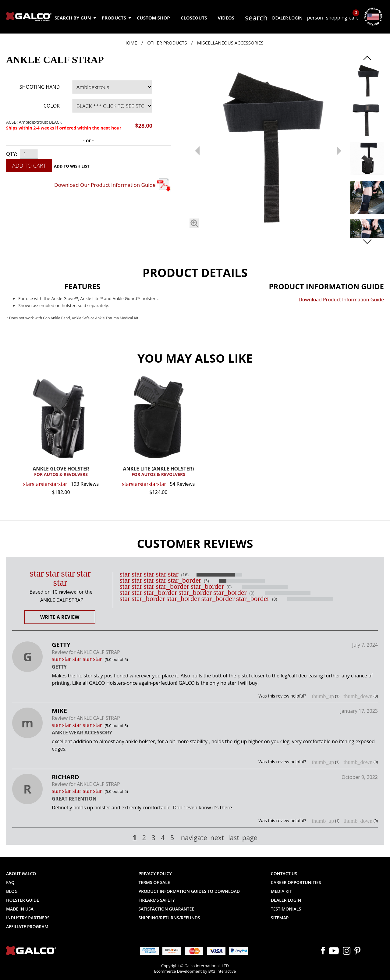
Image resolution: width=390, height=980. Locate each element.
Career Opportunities (296, 882)
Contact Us (284, 873)
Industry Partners (28, 918)
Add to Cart (29, 165)
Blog (12, 891)
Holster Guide (23, 900)
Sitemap (280, 918)
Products (116, 18)
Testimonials (286, 909)
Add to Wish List (72, 166)
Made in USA (20, 909)
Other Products (167, 43)
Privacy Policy (155, 873)
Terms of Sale (154, 882)
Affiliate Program (27, 927)
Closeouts (194, 18)
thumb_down (358, 696)
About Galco (21, 873)
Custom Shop (153, 18)
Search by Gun (75, 18)
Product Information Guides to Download (189, 891)
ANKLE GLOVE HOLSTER (61, 472)
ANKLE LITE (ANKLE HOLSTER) (158, 472)
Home (130, 43)
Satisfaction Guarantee (166, 909)
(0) (229, 587)
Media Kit (281, 891)
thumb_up (323, 696)
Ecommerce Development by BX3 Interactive (195, 971)
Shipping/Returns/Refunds (169, 918)
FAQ (10, 882)
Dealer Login (287, 18)
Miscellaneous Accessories (230, 43)
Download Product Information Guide (341, 300)
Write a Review (60, 617)
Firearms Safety (156, 900)
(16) (185, 575)
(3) (206, 581)
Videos (226, 18)
